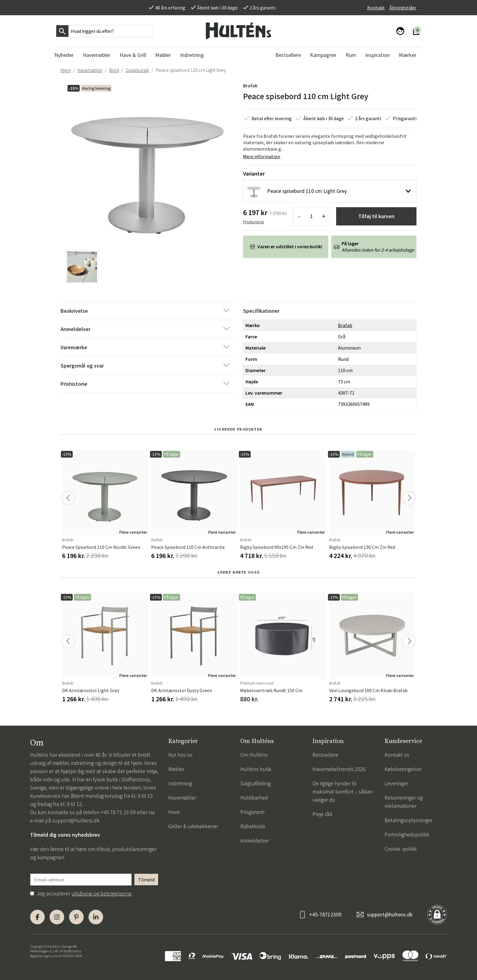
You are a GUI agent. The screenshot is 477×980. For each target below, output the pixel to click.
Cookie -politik (401, 849)
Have (174, 812)
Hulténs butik (256, 769)
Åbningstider (403, 8)
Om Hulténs (254, 755)
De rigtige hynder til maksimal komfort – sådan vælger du (343, 792)
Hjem (66, 70)
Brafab (250, 85)
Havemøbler (90, 70)
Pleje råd (322, 814)
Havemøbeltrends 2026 (339, 769)
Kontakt (376, 8)
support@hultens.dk (76, 820)
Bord (114, 70)
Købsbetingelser (403, 769)
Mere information (262, 156)
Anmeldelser (255, 840)
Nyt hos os (180, 755)
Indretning (180, 783)
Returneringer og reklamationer (404, 802)
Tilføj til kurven (376, 216)
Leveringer (396, 783)
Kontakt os (397, 755)
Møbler (176, 769)
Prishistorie (254, 222)
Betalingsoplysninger (409, 820)
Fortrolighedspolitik (407, 834)
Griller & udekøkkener (193, 826)
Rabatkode (253, 826)
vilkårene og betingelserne (102, 893)
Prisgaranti (252, 812)
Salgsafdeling (256, 783)
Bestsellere (325, 755)
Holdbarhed (254, 798)
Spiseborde (137, 70)
